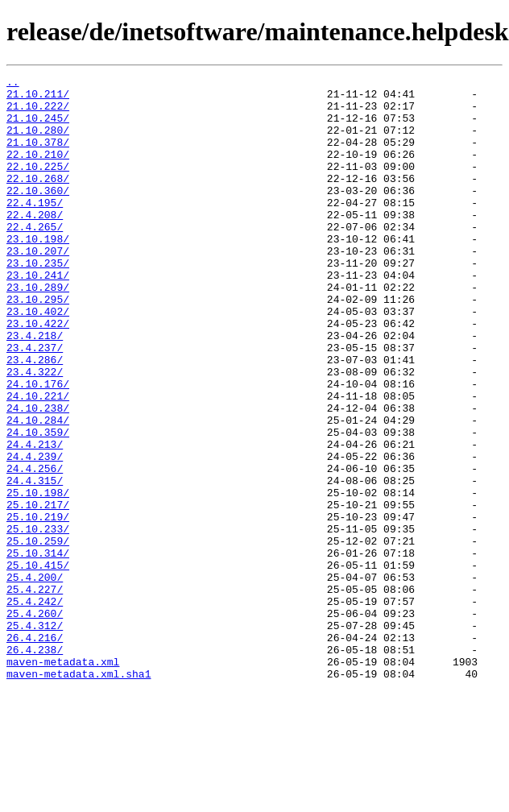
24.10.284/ (38, 490)
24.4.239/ (35, 533)
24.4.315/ (35, 562)
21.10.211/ (38, 98)
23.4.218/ (35, 388)
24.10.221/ (38, 461)
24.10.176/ (38, 446)
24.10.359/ (38, 504)
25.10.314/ (38, 649)
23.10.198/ (38, 272)
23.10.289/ (38, 330)
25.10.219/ (38, 606)
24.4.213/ (35, 519)
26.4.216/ (35, 751)
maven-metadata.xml (63, 780)
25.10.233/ (38, 620)
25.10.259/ (38, 635)
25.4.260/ (35, 722)
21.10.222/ (38, 113)
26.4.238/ (35, 765)
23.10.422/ (38, 374)
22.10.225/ (38, 185)
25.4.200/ (35, 678)
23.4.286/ (35, 417)
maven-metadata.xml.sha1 (79, 794)
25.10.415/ (38, 664)
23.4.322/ (35, 432)
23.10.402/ (38, 359)
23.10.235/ (38, 301)
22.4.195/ (35, 229)
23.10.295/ (38, 345)
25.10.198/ (38, 577)
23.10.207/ (38, 287)
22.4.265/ (35, 258)
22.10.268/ (38, 200)
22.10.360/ (38, 214)
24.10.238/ (38, 475)
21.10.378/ (38, 156)
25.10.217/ (38, 591)
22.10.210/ (38, 171)
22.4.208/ (35, 243)
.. (13, 84)
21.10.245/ (38, 127)
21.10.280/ (38, 142)
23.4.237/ (35, 403)
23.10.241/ (38, 316)
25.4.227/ (35, 693)
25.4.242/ (35, 707)
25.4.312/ (35, 736)
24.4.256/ (35, 548)
